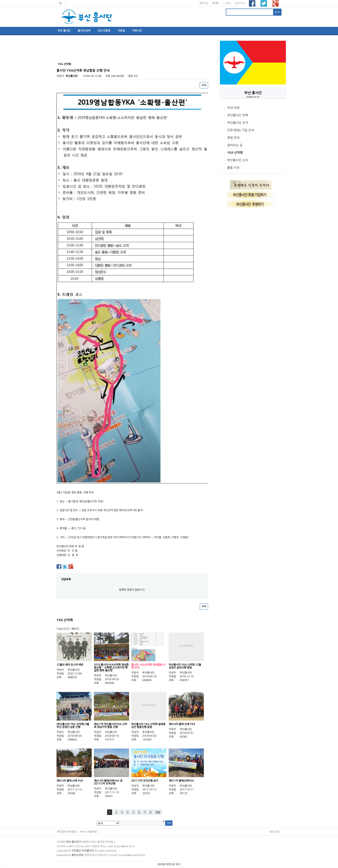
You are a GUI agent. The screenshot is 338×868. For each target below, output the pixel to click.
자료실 (121, 31)
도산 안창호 (104, 31)
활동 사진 (233, 168)
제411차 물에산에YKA (181, 781)
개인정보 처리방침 (67, 832)
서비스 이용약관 (88, 832)
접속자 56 (240, 3)
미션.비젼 (233, 108)
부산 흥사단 (64, 31)
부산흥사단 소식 (238, 160)
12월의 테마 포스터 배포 (70, 665)
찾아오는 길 (235, 145)
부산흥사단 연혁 (238, 115)
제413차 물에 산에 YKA (70, 781)
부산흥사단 (72, 76)
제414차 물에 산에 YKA (182, 724)
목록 (204, 85)
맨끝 (158, 812)
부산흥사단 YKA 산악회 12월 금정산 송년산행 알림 (185, 666)
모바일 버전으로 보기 (169, 864)
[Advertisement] (253, 278)
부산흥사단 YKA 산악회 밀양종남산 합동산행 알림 (148, 725)
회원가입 (204, 3)
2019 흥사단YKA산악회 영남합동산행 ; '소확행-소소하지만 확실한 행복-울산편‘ (111, 668)
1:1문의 (227, 3)
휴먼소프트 (78, 855)
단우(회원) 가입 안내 (241, 130)
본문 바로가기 (0, 0)
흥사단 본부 (84, 31)
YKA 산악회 (235, 153)
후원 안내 (233, 138)
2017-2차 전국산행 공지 (145, 781)
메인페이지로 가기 (61, 3)
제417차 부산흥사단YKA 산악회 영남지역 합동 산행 (111, 725)
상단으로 (274, 832)
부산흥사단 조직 (238, 123)
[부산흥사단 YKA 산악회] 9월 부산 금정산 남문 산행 (73, 725)
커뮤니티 (137, 31)
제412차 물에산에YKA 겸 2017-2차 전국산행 (108, 782)
